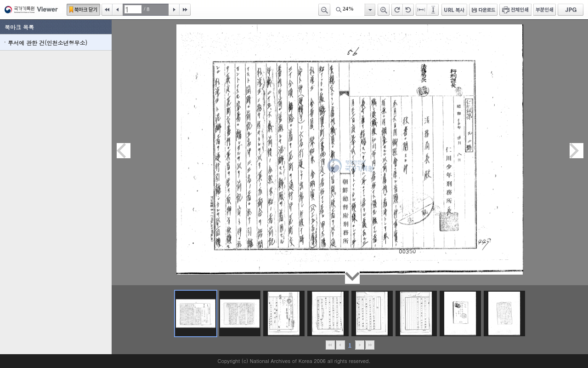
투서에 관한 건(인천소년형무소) (48, 43)
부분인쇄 (545, 10)
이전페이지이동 (124, 151)
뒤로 (359, 345)
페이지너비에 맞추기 (422, 10)
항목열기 (370, 10)
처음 (107, 10)
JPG (571, 10)
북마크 (83, 10)
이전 (118, 10)
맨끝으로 (370, 345)
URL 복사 (454, 10)
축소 (324, 10)
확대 (384, 10)
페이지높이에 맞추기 (434, 10)
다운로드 (483, 10)
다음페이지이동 (577, 151)
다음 (174, 10)
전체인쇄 (515, 10)
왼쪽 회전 (408, 10)
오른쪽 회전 (397, 10)
